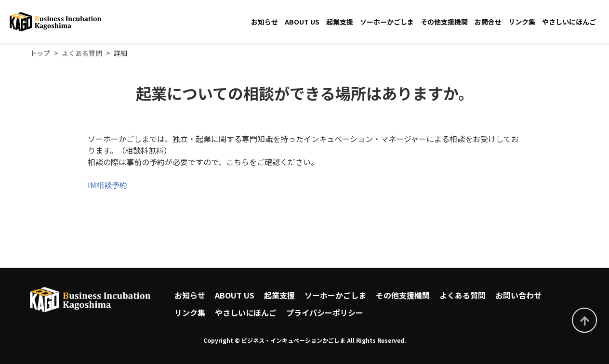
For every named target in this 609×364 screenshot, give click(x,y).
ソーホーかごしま (387, 22)
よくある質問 (463, 295)
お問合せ (488, 22)
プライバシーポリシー (325, 312)
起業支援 (340, 22)
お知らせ (265, 22)
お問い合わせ (518, 295)
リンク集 (522, 22)
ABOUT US (302, 22)
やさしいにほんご (569, 22)
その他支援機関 (444, 22)
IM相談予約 (107, 185)
